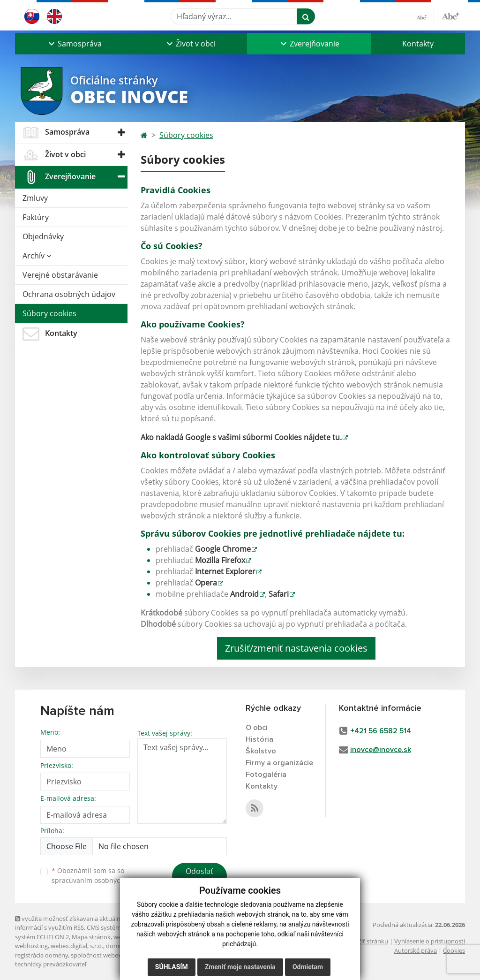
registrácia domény (41, 955)
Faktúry (36, 217)
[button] (74, 44)
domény (117, 946)
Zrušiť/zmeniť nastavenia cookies (296, 648)
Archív (37, 256)
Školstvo (261, 751)
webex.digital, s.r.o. (77, 946)
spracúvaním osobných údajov (99, 880)
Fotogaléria (266, 775)
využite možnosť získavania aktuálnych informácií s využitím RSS (73, 923)
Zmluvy (35, 198)
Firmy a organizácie (279, 763)
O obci (257, 728)
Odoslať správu (199, 877)
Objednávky (43, 236)
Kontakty (418, 44)
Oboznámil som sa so (99, 875)
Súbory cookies (49, 313)
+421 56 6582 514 (381, 731)
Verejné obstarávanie (60, 275)
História (259, 739)
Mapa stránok (91, 937)
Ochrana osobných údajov (69, 294)
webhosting (31, 946)
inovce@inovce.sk (381, 750)
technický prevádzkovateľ (51, 964)
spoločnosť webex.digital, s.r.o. (113, 955)
